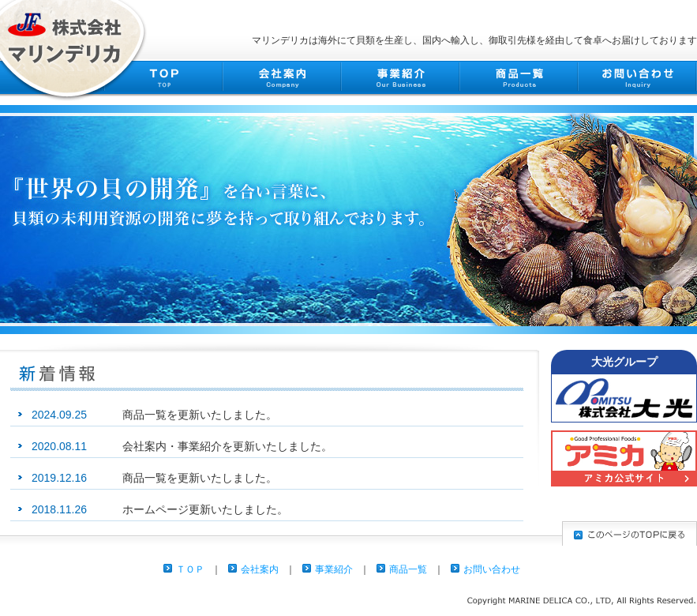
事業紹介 (334, 569)
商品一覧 (408, 569)
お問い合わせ (492, 569)
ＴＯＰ (190, 569)
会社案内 (260, 569)
